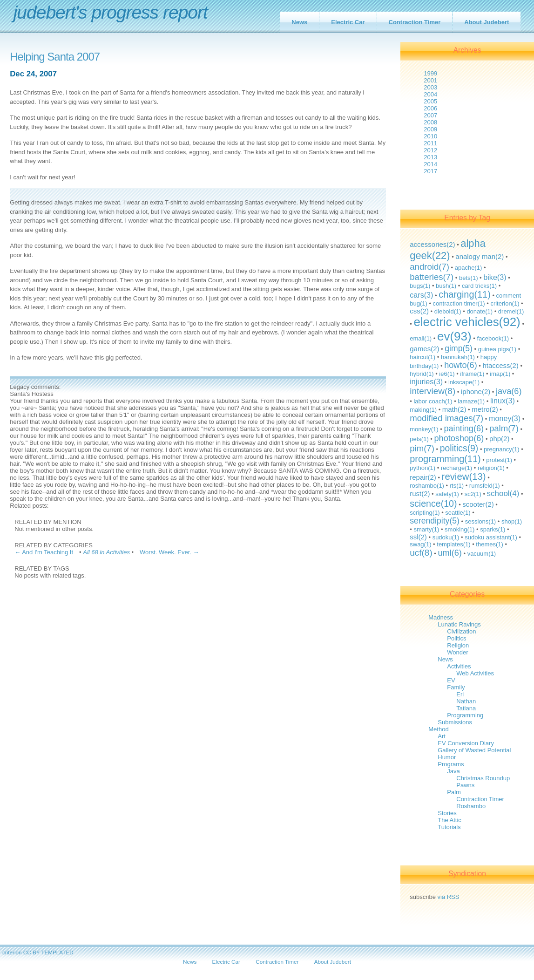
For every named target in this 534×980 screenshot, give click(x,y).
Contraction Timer (415, 22)
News (299, 22)
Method (438, 729)
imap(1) (500, 374)
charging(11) (465, 294)
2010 (430, 136)
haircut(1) (422, 357)
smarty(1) (426, 529)
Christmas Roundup (483, 778)
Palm (454, 792)
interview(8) (433, 391)
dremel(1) (511, 311)
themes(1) (490, 544)
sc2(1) (473, 494)
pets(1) (419, 439)
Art (442, 736)
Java (453, 771)
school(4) (503, 493)
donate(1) (480, 311)
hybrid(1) (422, 374)
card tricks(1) (479, 286)
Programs (451, 764)
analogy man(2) (480, 256)
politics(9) (459, 448)
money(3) (505, 418)
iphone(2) (476, 391)
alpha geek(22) (448, 249)
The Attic (450, 820)
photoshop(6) (459, 438)
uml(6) (450, 553)
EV (451, 680)
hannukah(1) (458, 357)
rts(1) (457, 486)
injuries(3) (426, 381)
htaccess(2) (500, 365)
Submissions (455, 722)
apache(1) (469, 268)
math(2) (454, 409)
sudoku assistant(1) (491, 537)
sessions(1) (480, 521)
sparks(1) (493, 529)
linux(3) (503, 401)
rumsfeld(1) (485, 486)
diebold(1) (448, 311)
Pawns (465, 785)
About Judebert (487, 22)
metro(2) (485, 409)
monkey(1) (424, 429)
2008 (430, 122)
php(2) (499, 439)
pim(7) (422, 448)
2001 (430, 80)
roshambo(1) (427, 486)
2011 (430, 143)
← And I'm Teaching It (44, 552)
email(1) (421, 338)
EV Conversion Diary (466, 743)
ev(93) (454, 336)
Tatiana (466, 708)
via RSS (449, 897)
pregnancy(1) (502, 449)
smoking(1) (460, 529)
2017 (430, 171)
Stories (447, 813)
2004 (430, 94)
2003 (430, 87)
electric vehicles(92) (467, 322)
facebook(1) (493, 338)
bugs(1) (420, 286)
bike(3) (495, 277)
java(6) (509, 391)
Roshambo (471, 806)
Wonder (457, 652)
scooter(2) (478, 504)
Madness (441, 617)
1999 (430, 73)
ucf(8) (421, 553)
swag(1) (420, 544)
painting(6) (464, 429)
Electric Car (348, 22)
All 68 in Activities (106, 552)
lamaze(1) (471, 401)
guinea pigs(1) (497, 349)
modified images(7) (446, 418)
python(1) (422, 468)
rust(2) (420, 493)
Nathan (466, 701)
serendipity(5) (435, 521)
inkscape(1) (464, 382)
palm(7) (504, 428)
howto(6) (461, 365)
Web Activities (475, 673)
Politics (456, 638)
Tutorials (449, 827)
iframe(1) (472, 374)
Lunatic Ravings (459, 624)
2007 (430, 115)
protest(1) (499, 460)
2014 (430, 164)
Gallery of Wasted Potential (474, 750)
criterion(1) (505, 303)
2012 (430, 150)
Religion (458, 645)
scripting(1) (425, 513)
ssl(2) (418, 537)
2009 (430, 129)
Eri (460, 694)
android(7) (429, 267)
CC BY (32, 952)
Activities (459, 666)
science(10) (433, 504)
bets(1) (468, 278)
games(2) (424, 349)
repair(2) (423, 477)
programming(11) (445, 459)
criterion (12, 952)
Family (456, 687)
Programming (465, 715)
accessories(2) (432, 244)
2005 (430, 101)
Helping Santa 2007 (55, 57)
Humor (447, 757)
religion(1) (491, 468)
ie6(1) (447, 374)
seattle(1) (458, 513)
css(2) (419, 311)
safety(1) (447, 494)
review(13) (464, 476)
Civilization (461, 631)
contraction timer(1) (459, 303)
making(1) (423, 410)
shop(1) (512, 521)
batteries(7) (432, 277)
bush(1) (446, 286)
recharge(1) (456, 468)
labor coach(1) (433, 401)
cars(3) (421, 295)
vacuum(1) (482, 554)
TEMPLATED (57, 952)
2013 (430, 157)
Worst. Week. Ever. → (169, 552)
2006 (430, 108)
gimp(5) (459, 348)
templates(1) (453, 544)
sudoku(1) (446, 537)
